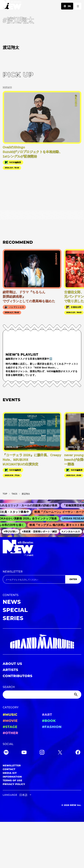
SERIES (13, 618)
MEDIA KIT (10, 773)
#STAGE (10, 727)
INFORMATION (12, 777)
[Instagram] (42, 753)
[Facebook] (78, 753)
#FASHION (52, 727)
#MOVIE (10, 721)
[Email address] (34, 579)
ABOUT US (12, 664)
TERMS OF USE (12, 780)
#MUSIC (10, 715)
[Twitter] (60, 753)
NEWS (12, 602)
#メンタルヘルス (72, 531)
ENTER (73, 579)
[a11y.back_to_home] (11, 6)
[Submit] (76, 695)
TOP (5, 494)
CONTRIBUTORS (18, 676)
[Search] (42, 695)
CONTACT (9, 769)
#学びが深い (12, 531)
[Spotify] (6, 753)
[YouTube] (24, 753)
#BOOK (49, 721)
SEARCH (9, 687)
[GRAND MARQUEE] (42, 641)
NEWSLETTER (13, 572)
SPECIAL (15, 610)
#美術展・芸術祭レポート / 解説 (41, 531)
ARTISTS (10, 670)
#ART (47, 715)
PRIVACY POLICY (14, 784)
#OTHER (10, 733)
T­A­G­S (14, 494)
